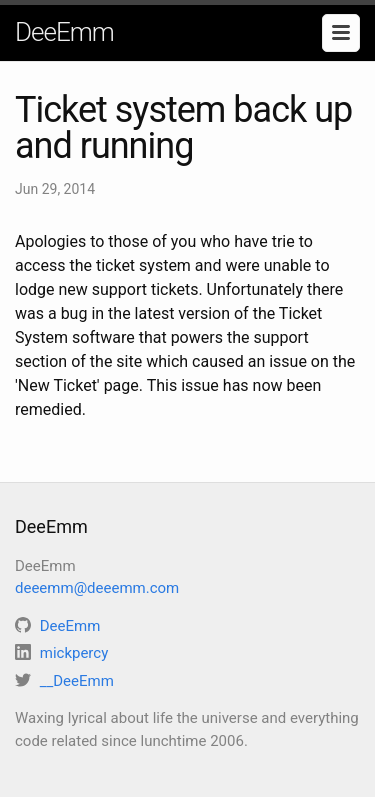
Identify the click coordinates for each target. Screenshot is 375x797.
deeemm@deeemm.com (97, 588)
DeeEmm (64, 32)
